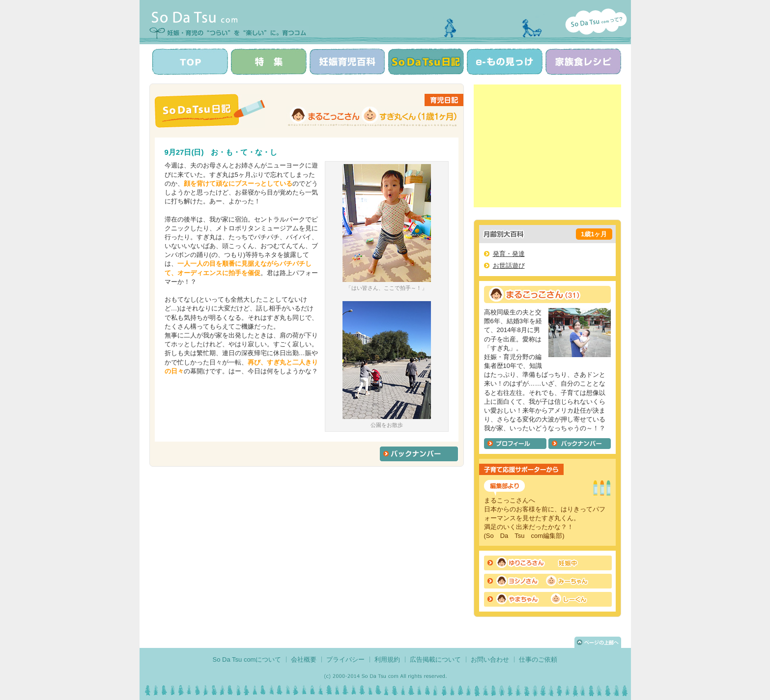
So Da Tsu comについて (247, 659)
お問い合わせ (490, 659)
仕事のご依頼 (538, 659)
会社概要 (304, 659)
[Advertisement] (547, 146)
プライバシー (345, 659)
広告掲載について (435, 659)
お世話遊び (509, 266)
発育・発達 (509, 254)
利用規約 (387, 659)
